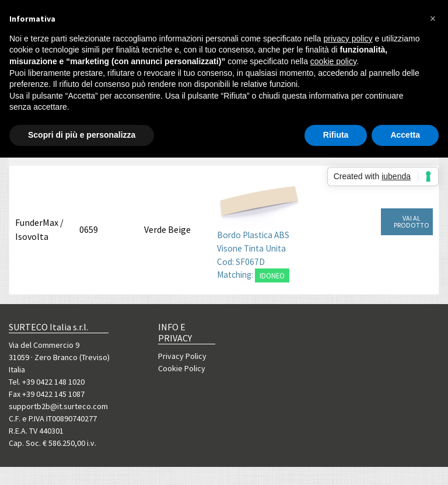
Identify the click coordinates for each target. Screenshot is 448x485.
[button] (433, 19)
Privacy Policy (182, 356)
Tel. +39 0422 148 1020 (47, 382)
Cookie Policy (182, 368)
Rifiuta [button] (336, 135)
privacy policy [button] (348, 39)
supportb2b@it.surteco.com (58, 406)
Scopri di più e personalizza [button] (82, 135)
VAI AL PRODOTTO (412, 221)
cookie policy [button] (333, 61)
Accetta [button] (405, 135)
